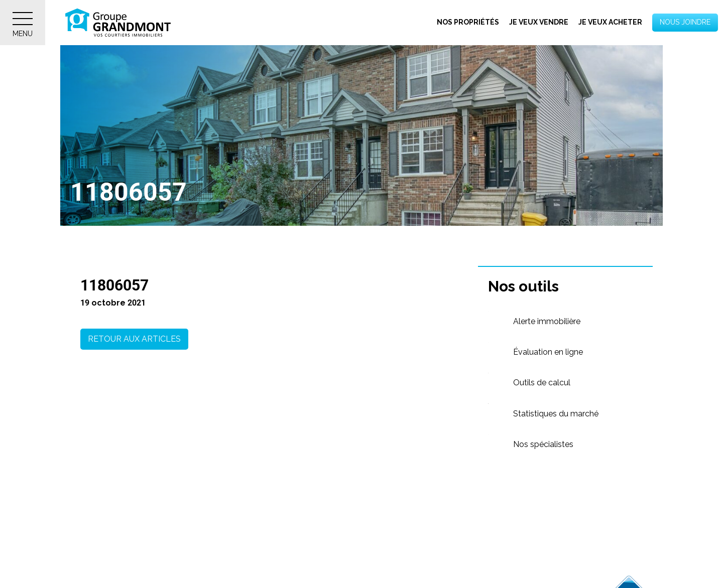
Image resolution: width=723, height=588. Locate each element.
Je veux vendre (539, 22)
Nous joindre (685, 22)
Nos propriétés (468, 22)
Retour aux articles (134, 339)
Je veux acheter (610, 22)
